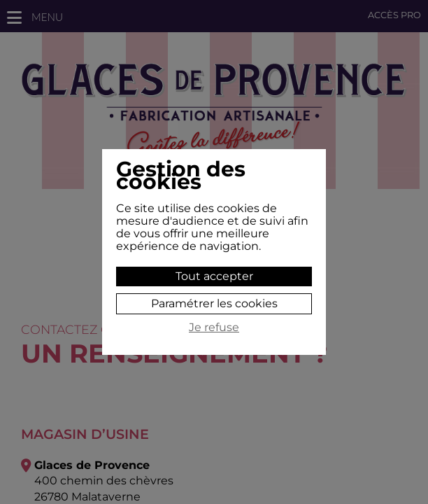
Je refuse (214, 328)
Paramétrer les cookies (214, 303)
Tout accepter (214, 276)
